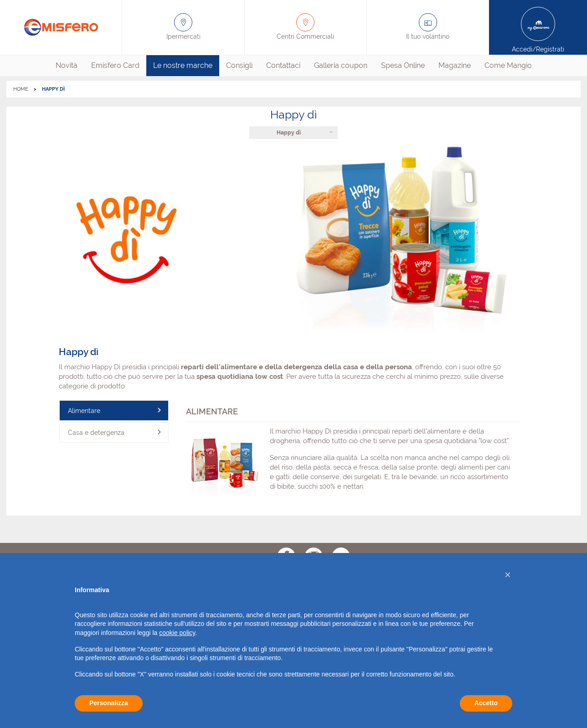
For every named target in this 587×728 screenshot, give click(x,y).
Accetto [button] (486, 703)
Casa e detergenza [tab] (96, 432)
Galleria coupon (341, 65)
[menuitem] (67, 66)
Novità (67, 65)
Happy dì (289, 133)
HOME (21, 89)
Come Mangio (508, 65)
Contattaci (283, 65)
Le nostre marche (183, 65)
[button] (508, 575)
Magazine (455, 65)
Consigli (239, 65)
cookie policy (177, 633)
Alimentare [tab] (84, 410)
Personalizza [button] (109, 703)
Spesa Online (403, 65)
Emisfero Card (115, 65)
